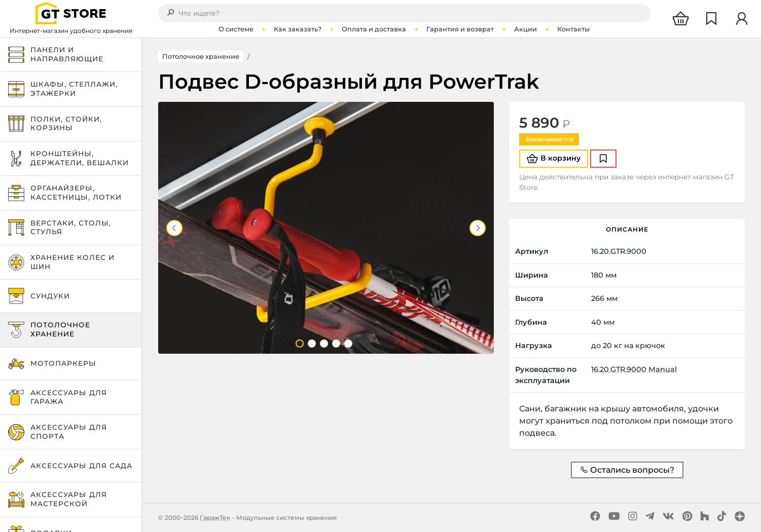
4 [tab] (336, 344)
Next (478, 228)
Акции (526, 29)
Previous (174, 228)
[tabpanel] (326, 228)
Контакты (573, 29)
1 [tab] (300, 344)
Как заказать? (298, 29)
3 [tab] (324, 344)
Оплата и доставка (374, 29)
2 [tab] (312, 344)
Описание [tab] (627, 229)
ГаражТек (215, 518)
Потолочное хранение (201, 56)
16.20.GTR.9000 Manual (634, 369)
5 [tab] (348, 344)
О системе (236, 29)
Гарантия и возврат (460, 29)
